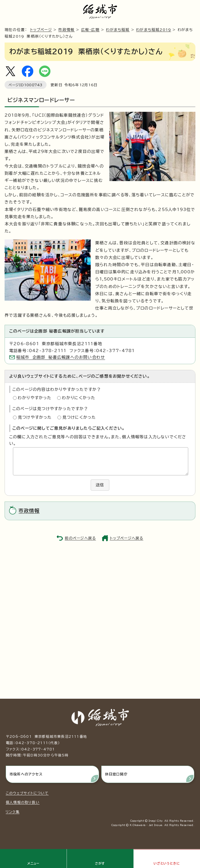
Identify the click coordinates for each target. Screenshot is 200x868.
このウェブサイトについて (27, 793)
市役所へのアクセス (26, 774)
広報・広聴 (90, 30)
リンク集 (13, 812)
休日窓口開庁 (116, 774)
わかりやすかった (35, 398)
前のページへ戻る (80, 538)
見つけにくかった (79, 417)
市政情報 (66, 30)
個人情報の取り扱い (23, 802)
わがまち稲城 (118, 30)
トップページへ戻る (127, 538)
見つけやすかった (35, 417)
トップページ (41, 30)
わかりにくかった (79, 398)
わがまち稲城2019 (154, 30)
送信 (100, 485)
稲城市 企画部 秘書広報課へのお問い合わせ (61, 357)
